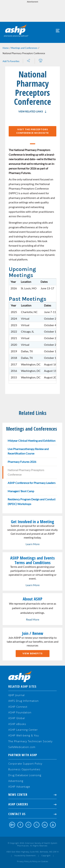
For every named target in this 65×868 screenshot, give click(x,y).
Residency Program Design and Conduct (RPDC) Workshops (32, 502)
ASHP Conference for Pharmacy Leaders (32, 483)
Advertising (16, 781)
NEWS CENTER (32, 794)
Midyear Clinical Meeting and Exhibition (32, 441)
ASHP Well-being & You (24, 735)
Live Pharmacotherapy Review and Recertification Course (28, 451)
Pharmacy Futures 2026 (22, 462)
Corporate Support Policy (25, 764)
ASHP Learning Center (23, 730)
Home (6, 48)
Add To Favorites (11, 61)
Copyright (46, 856)
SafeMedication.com (22, 747)
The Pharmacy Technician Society (30, 741)
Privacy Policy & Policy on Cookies (32, 861)
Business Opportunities (24, 769)
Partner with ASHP (23, 755)
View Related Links (31, 111)
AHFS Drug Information (23, 701)
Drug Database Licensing (25, 775)
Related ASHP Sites (22, 686)
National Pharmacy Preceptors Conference (26, 472)
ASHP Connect (18, 707)
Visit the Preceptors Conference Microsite (32, 131)
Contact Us (32, 814)
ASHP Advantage (19, 787)
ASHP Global (17, 718)
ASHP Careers (32, 804)
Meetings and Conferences (24, 48)
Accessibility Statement (25, 856)
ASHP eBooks (17, 724)
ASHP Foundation (20, 712)
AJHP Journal (16, 695)
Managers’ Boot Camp (21, 491)
